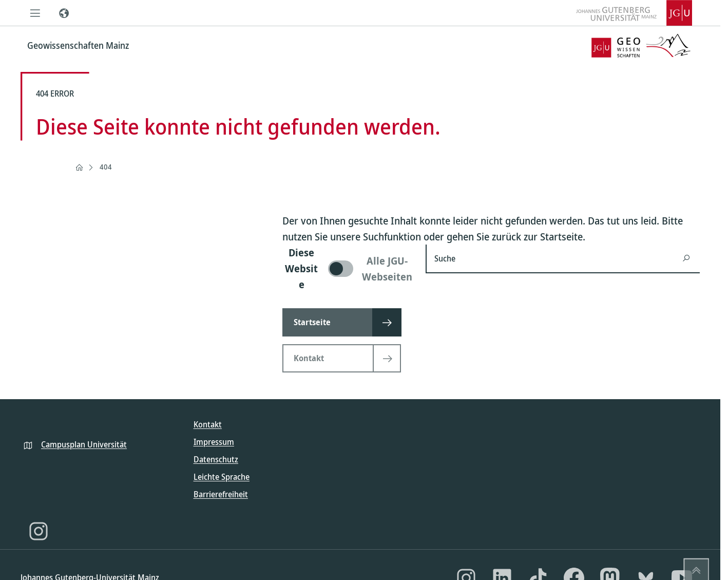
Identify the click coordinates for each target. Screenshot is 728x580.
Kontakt (208, 424)
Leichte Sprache (222, 477)
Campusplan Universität (84, 444)
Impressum (214, 442)
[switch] (348, 268)
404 (106, 167)
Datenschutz (216, 459)
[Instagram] (39, 531)
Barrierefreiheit (221, 494)
